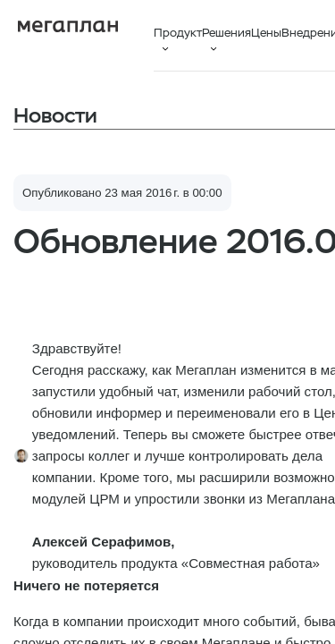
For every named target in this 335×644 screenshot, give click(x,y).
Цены (266, 33)
